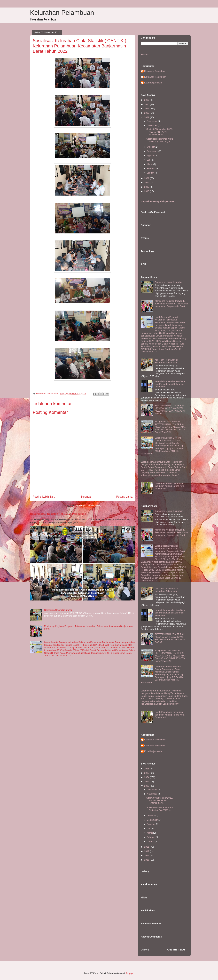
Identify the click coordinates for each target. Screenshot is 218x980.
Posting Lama (124, 497)
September (153, 151)
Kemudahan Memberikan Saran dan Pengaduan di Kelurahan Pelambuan (170, 384)
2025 (147, 104)
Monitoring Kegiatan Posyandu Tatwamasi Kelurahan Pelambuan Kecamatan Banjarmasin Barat (171, 304)
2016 (147, 191)
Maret (150, 164)
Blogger (130, 973)
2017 (147, 187)
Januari (151, 173)
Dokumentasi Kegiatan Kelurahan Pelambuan (58, 514)
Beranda (86, 497)
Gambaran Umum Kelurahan (58, 610)
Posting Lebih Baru (44, 497)
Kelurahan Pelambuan (62, 13)
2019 (147, 183)
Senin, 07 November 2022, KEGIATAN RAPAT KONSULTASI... (159, 132)
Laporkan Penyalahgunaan (157, 201)
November (152, 125)
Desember (152, 121)
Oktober (151, 147)
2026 (147, 100)
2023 (147, 113)
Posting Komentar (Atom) (89, 505)
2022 (147, 117)
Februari (151, 169)
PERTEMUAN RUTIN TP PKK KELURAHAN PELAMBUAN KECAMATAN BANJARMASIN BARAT (170, 409)
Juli (149, 160)
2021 (147, 178)
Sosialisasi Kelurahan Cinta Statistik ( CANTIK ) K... (160, 140)
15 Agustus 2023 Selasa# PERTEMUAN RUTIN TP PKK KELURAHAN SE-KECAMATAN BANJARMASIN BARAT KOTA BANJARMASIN (170, 427)
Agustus (151, 156)
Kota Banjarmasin (153, 83)
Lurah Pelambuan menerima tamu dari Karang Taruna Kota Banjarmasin (170, 486)
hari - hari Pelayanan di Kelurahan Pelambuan (166, 361)
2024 (147, 109)
